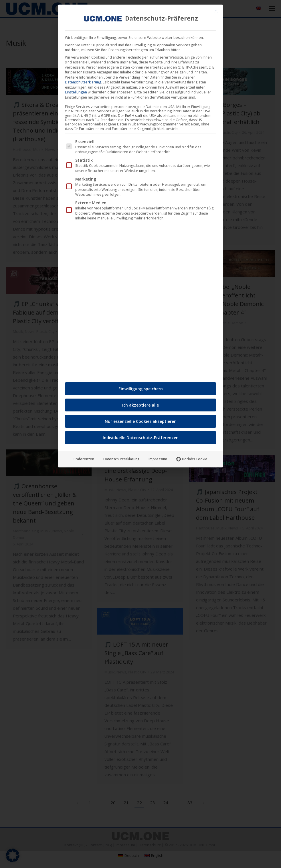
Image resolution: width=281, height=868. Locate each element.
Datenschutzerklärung (83, 80)
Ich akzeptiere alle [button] (140, 403)
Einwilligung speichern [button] (141, 387)
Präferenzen (84, 457)
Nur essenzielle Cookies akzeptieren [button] (141, 419)
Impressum (158, 457)
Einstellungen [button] (76, 90)
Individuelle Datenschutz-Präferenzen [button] (141, 436)
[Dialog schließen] (216, 9)
